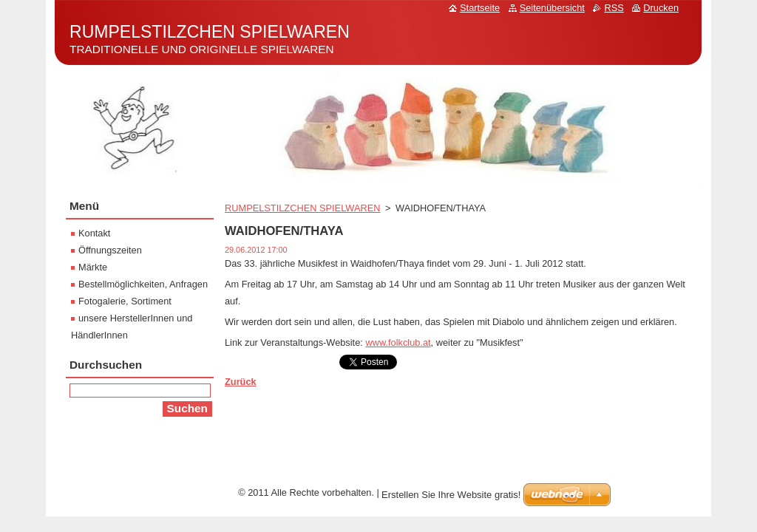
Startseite (480, 8)
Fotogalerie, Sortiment (125, 301)
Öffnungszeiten (110, 250)
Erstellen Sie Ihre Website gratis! (451, 495)
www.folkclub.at (398, 342)
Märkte (93, 267)
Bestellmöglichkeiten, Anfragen (143, 284)
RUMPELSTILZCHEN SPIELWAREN (302, 208)
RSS (614, 8)
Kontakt (94, 233)
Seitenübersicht (552, 8)
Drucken (661, 8)
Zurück (241, 382)
